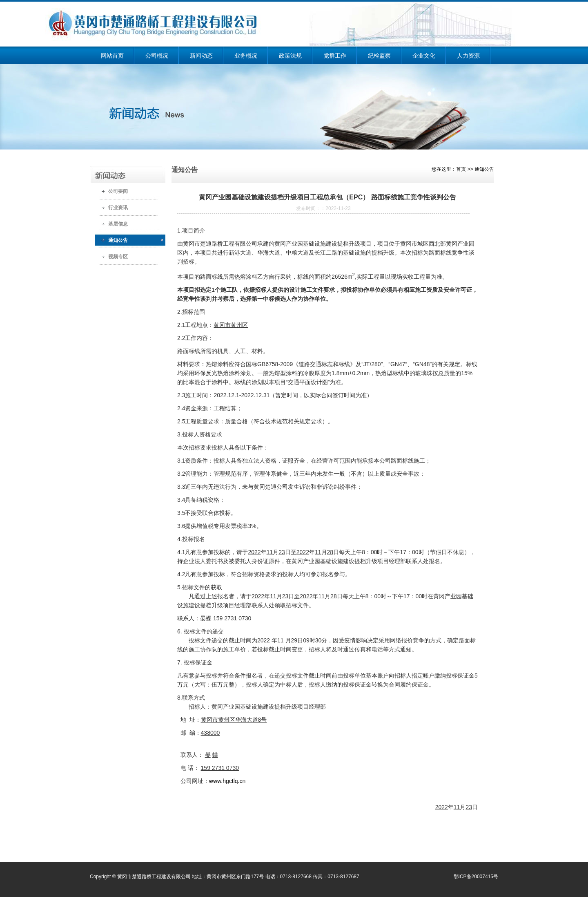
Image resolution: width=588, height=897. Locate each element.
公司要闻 (118, 191)
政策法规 (290, 56)
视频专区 (118, 257)
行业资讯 (118, 208)
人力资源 (468, 56)
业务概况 (246, 56)
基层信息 (118, 224)
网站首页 (112, 56)
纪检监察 (379, 56)
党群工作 (335, 56)
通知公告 (118, 240)
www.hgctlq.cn (227, 781)
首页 (461, 169)
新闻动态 (201, 56)
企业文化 (424, 56)
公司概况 (157, 56)
